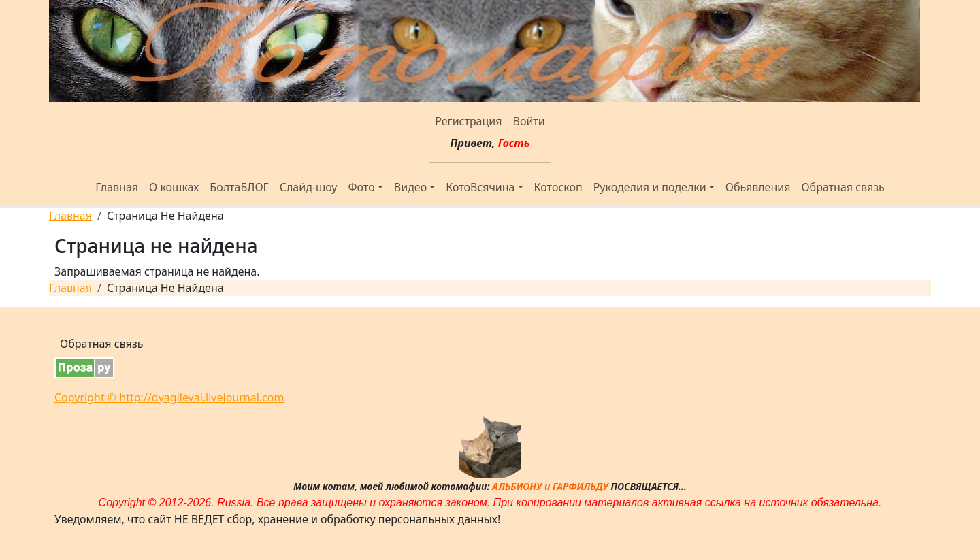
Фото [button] (362, 187)
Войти (528, 121)
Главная (117, 187)
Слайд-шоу (309, 187)
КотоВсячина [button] (480, 187)
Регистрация (468, 121)
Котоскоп (558, 187)
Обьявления (758, 187)
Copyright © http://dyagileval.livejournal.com (169, 397)
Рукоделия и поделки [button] (650, 187)
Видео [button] (410, 187)
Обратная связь (843, 187)
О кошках (174, 187)
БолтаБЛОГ (239, 187)
